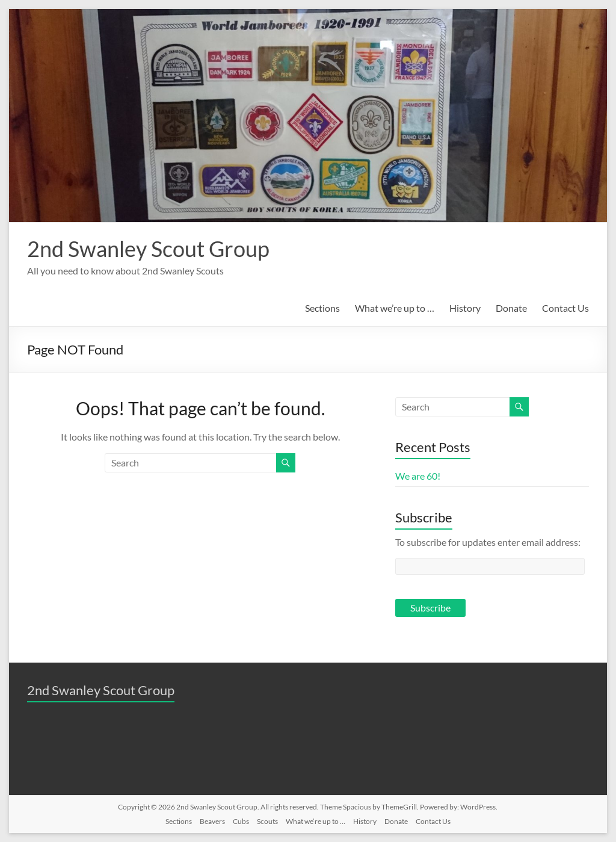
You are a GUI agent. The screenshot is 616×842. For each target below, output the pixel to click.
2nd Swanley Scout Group (148, 249)
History (465, 308)
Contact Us (565, 308)
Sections (322, 308)
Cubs (241, 821)
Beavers (212, 821)
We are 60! (418, 476)
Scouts (267, 821)
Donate (511, 308)
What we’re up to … (395, 308)
